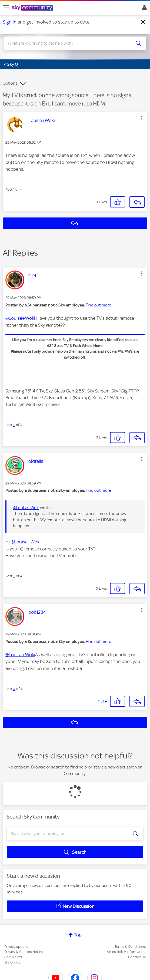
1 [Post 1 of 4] (14, 189)
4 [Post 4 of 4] (14, 689)
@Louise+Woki (20, 318)
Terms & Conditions (130, 947)
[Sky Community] (33, 8)
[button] (142, 118)
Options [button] (10, 83)
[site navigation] (6, 8)
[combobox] (68, 43)
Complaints (13, 957)
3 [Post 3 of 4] (14, 576)
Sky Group (12, 962)
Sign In (143, 9)
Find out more (98, 305)
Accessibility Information (126, 952)
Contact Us (137, 957)
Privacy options (16, 947)
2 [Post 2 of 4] (14, 425)
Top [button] (78, 935)
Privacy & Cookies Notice (24, 952)
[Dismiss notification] (143, 22)
